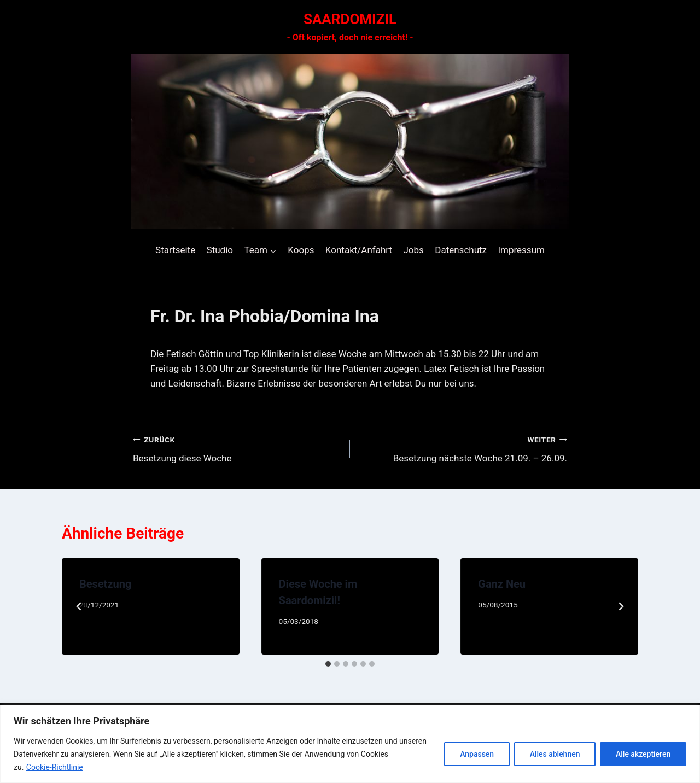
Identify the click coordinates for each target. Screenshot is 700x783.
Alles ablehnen (555, 754)
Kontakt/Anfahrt (359, 250)
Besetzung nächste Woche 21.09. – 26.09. (463, 448)
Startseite (175, 250)
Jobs (413, 250)
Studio (220, 250)
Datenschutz (461, 250)
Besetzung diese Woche (237, 448)
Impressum (521, 250)
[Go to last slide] (79, 606)
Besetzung (105, 584)
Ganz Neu (502, 584)
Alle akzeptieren (643, 754)
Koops (301, 250)
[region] (350, 744)
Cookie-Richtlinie (55, 767)
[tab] (328, 664)
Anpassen (476, 754)
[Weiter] (621, 606)
